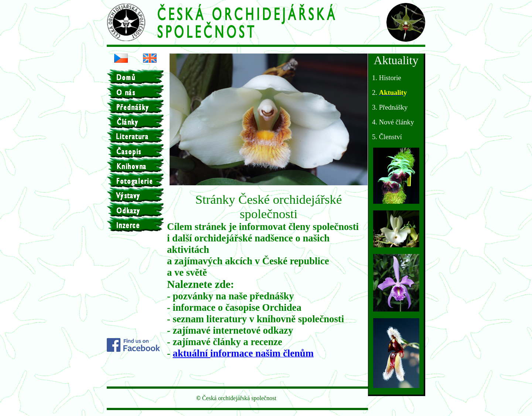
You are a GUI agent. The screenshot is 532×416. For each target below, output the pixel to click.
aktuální (192, 353)
